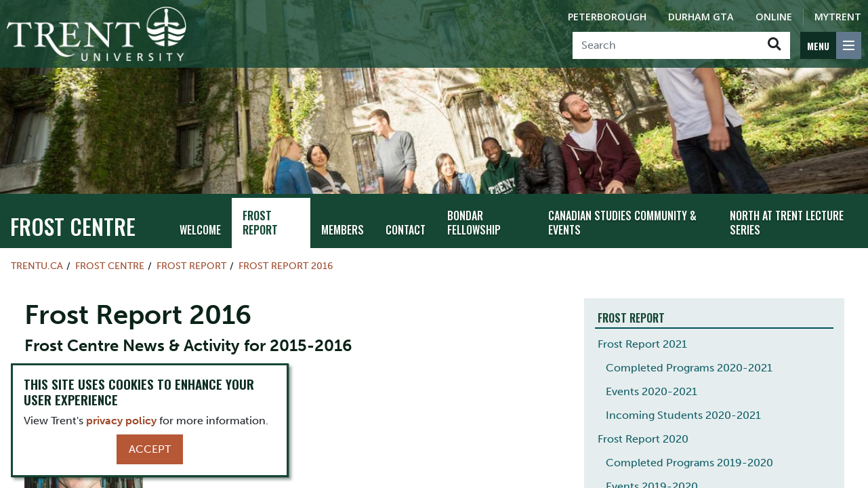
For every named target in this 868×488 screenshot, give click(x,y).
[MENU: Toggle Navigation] (831, 45)
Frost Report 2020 (643, 439)
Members (343, 230)
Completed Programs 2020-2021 (689, 368)
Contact (406, 230)
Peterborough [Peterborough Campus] (607, 17)
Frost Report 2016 (286, 266)
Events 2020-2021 (652, 391)
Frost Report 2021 (642, 344)
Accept (150, 449)
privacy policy (121, 421)
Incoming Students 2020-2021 (683, 415)
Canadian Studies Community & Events (622, 223)
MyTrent (838, 17)
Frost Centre (73, 226)
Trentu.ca (37, 266)
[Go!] (774, 45)
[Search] (666, 45)
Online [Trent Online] (774, 17)
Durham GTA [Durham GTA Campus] (701, 17)
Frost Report (260, 223)
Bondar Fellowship (474, 223)
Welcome (200, 230)
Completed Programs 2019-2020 (689, 463)
